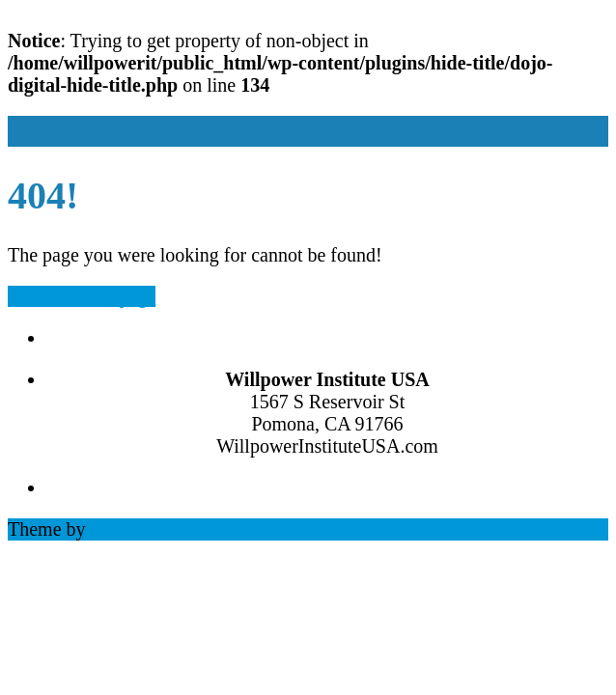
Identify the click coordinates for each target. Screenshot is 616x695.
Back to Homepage (82, 296)
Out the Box (138, 529)
